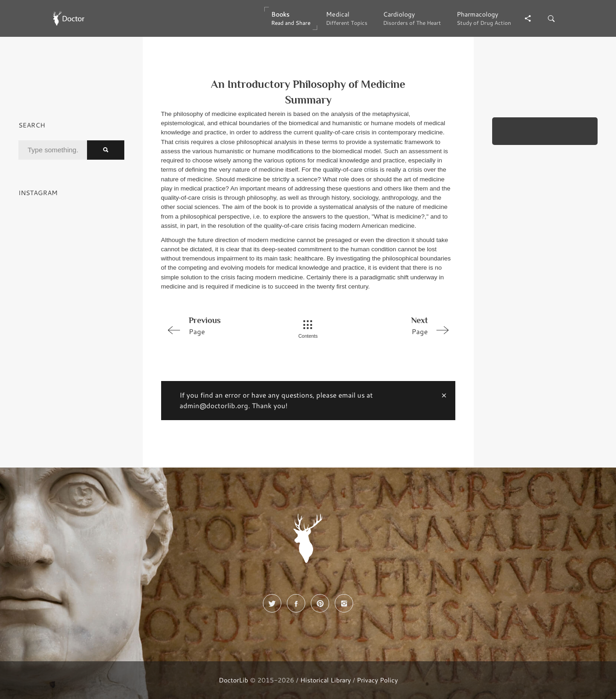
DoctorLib (233, 680)
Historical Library (325, 680)
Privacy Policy (377, 680)
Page (220, 325)
